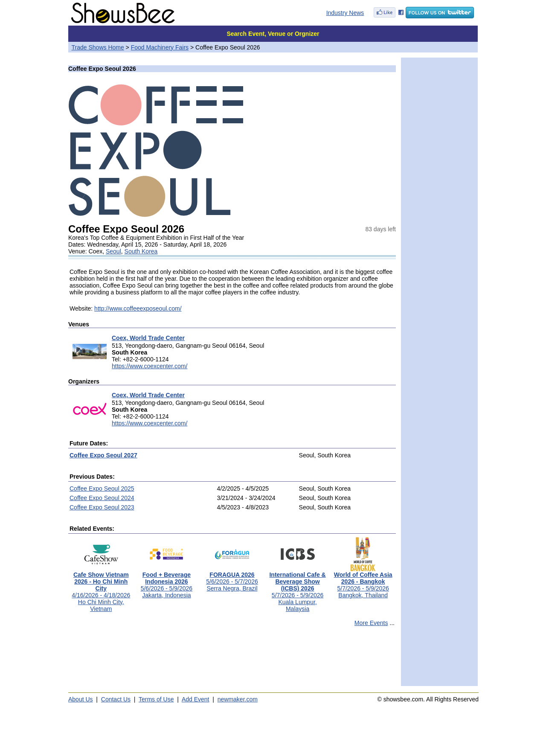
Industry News (345, 13)
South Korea (141, 251)
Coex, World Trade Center (148, 338)
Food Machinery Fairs (160, 47)
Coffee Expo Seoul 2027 (103, 455)
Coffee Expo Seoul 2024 (102, 498)
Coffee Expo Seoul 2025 (102, 488)
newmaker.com (238, 699)
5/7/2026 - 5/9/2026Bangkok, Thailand (363, 582)
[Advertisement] (232, 660)
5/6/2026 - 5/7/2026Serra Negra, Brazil (232, 579)
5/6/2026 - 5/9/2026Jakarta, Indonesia (167, 582)
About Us (81, 699)
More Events (371, 623)
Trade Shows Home (98, 47)
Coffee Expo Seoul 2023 (102, 507)
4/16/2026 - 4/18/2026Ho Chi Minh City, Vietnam (101, 589)
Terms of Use (156, 699)
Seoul (113, 251)
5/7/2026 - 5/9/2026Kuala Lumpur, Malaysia (297, 589)
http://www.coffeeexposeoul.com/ (138, 308)
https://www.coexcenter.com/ (150, 366)
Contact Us (116, 699)
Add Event (196, 699)
